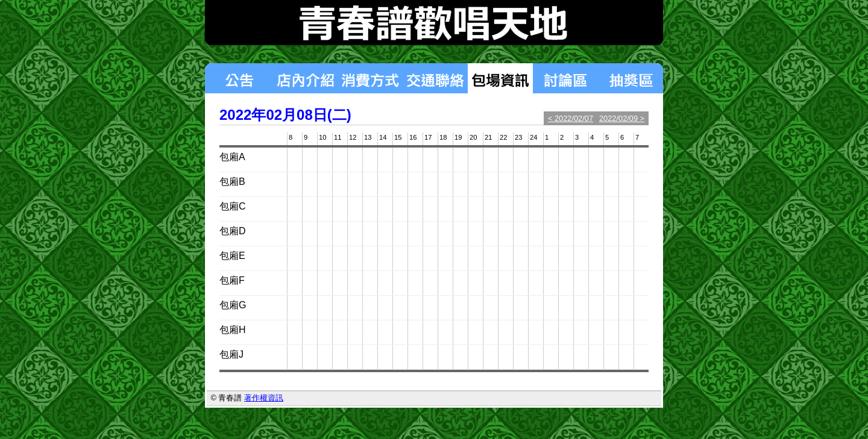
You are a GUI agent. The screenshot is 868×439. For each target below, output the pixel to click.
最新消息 (239, 78)
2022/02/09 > (622, 118)
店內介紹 (305, 78)
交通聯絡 (435, 78)
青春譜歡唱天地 (434, 23)
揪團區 (631, 78)
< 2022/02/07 (571, 118)
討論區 (565, 78)
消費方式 (370, 78)
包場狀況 (500, 78)
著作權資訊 (264, 398)
